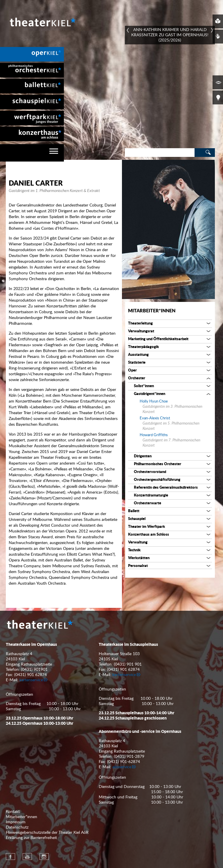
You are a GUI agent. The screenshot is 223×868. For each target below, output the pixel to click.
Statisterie (137, 363)
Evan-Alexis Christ (155, 418)
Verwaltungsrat (141, 331)
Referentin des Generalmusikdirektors (166, 488)
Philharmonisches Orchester (158, 464)
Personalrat (138, 566)
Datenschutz (17, 827)
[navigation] (32, 153)
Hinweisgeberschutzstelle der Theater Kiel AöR (47, 833)
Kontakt (13, 812)
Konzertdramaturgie (151, 495)
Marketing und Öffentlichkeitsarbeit (158, 339)
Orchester (137, 378)
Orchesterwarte (148, 503)
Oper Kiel (32, 54)
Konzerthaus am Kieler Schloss (32, 134)
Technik (134, 550)
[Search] (160, 153)
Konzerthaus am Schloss (149, 535)
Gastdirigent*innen (150, 394)
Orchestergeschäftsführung (157, 480)
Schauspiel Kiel (32, 102)
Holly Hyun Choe (154, 402)
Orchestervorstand (150, 472)
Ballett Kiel (32, 86)
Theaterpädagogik (143, 347)
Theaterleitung (140, 324)
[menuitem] (32, 54)
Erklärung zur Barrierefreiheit (31, 838)
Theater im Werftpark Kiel (32, 118)
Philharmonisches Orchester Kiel (32, 70)
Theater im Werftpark (146, 527)
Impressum (16, 822)
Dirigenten (143, 456)
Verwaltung (138, 542)
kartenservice (31, 680)
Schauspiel (137, 519)
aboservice (122, 767)
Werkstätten (139, 558)
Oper (132, 370)
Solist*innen (144, 386)
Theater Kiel (42, 22)
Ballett (134, 511)
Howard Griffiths (154, 435)
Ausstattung (138, 355)
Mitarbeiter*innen (152, 311)
